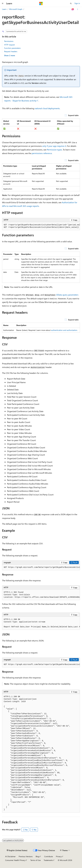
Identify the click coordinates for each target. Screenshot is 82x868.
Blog (37, 856)
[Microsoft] (41, 3)
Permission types (54, 150)
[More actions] (78, 9)
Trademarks (48, 860)
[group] (41, 226)
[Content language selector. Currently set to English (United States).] (17, 850)
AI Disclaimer (10, 856)
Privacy (59, 856)
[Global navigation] (3, 3)
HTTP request (9, 45)
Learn (4, 9)
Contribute (49, 856)
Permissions (9, 41)
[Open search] (71, 3)
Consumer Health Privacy (15, 860)
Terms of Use (35, 860)
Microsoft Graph (16, 9)
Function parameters (12, 48)
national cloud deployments (47, 108)
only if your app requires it (54, 146)
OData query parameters (67, 295)
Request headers (11, 51)
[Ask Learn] (73, 9)
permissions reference (42, 153)
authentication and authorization (64, 330)
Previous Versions (26, 856)
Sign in (77, 3)
